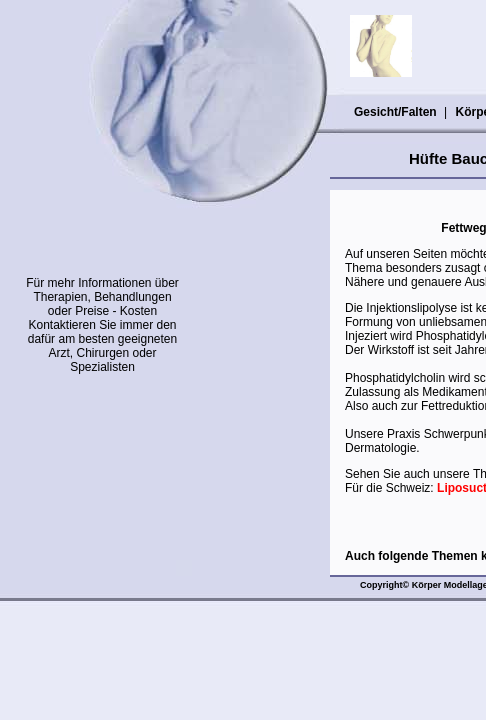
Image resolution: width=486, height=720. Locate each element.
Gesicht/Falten (395, 112)
